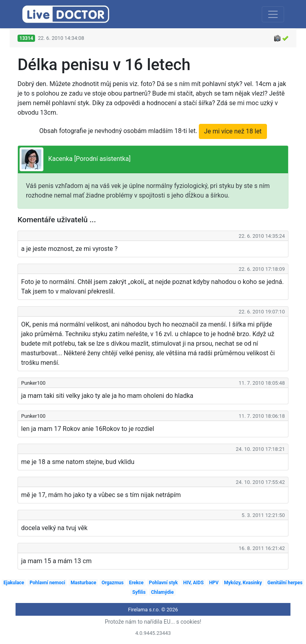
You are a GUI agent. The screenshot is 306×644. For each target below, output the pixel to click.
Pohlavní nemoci (47, 583)
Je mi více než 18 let (233, 131)
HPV (214, 583)
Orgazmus (113, 583)
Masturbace (83, 583)
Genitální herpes (285, 583)
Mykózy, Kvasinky (243, 583)
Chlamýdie (162, 592)
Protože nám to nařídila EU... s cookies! (153, 622)
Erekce (136, 583)
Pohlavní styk (163, 583)
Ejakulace (14, 583)
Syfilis (139, 592)
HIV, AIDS (193, 583)
